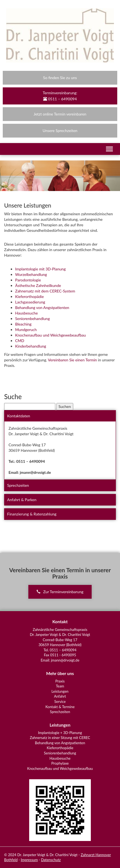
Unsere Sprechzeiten (60, 131)
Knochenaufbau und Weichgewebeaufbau (51, 335)
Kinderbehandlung (31, 346)
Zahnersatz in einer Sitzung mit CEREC (60, 738)
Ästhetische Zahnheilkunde (38, 285)
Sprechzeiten (18, 485)
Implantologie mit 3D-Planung (40, 269)
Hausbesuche (26, 313)
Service (60, 702)
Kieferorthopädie (29, 296)
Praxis (60, 681)
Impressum (29, 860)
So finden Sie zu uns (60, 78)
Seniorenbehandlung (32, 319)
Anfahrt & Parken (22, 500)
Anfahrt (60, 696)
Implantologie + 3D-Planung (60, 733)
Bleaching (23, 324)
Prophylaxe (60, 763)
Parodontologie (28, 280)
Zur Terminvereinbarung (60, 592)
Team (60, 686)
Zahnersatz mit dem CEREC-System (45, 291)
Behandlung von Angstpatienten (42, 307)
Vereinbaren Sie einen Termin (72, 360)
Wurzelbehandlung (31, 274)
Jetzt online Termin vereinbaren (60, 114)
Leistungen (60, 691)
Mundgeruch (26, 330)
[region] (60, 176)
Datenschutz (51, 860)
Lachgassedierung (30, 302)
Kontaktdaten (19, 416)
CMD (20, 341)
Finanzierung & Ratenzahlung (32, 514)
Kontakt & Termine (60, 707)
